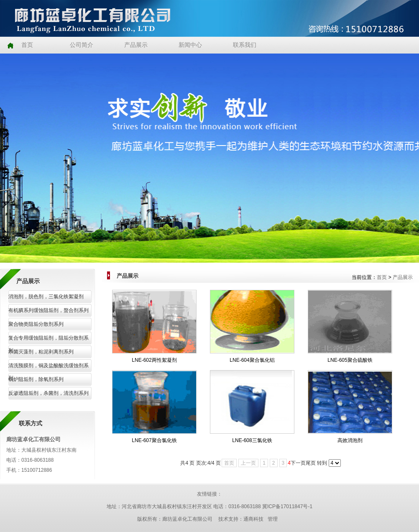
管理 (273, 519)
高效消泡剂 (350, 440)
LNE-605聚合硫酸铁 (350, 360)
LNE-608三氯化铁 (252, 440)
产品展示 (403, 277)
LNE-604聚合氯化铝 (252, 360)
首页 (382, 277)
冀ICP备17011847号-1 (287, 506)
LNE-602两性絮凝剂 (154, 360)
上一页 (248, 463)
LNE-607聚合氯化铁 (154, 440)
